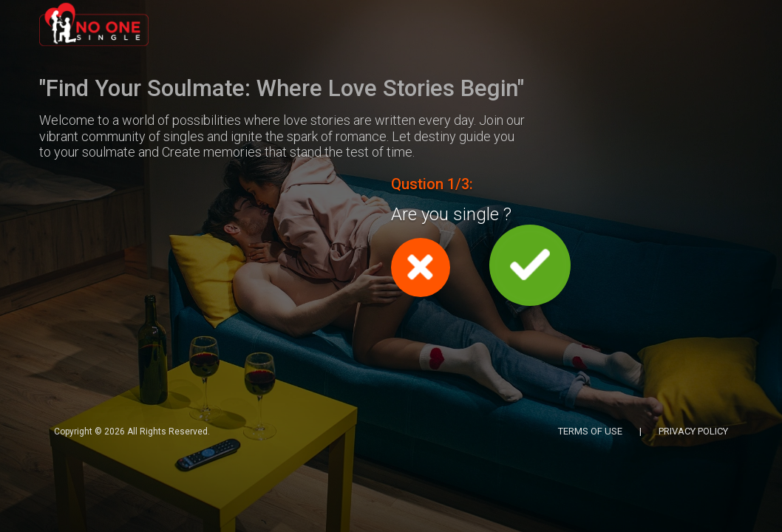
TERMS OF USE (590, 431)
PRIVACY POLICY (693, 431)
